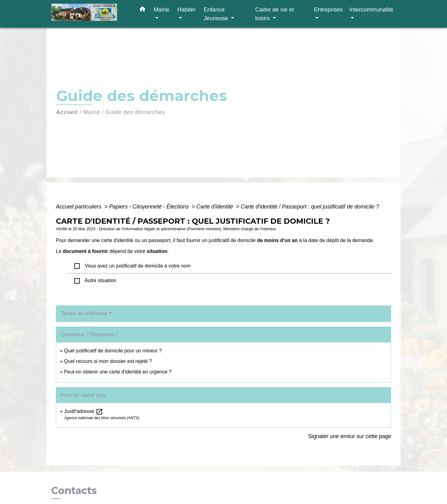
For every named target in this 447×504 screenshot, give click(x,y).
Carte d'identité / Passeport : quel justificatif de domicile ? (310, 207)
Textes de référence (84, 313)
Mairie (92, 112)
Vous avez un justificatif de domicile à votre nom (132, 266)
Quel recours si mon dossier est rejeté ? (108, 361)
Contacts (74, 491)
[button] (142, 10)
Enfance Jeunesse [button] (217, 14)
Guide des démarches (135, 112)
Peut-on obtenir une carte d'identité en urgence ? (118, 372)
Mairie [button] (161, 9)
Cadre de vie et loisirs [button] (275, 14)
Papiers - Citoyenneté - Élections (150, 207)
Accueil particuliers (79, 207)
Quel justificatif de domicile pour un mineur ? (113, 351)
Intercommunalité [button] (371, 9)
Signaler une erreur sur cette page (350, 436)
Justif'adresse (84, 411)
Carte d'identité (216, 207)
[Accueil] (90, 14)
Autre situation (95, 281)
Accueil (67, 112)
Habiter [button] (186, 9)
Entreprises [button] (328, 9)
